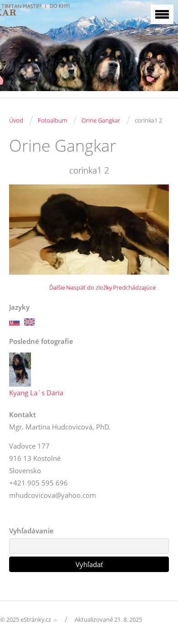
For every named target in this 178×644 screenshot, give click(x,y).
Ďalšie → (61, 287)
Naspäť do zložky (89, 287)
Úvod (16, 120)
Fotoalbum (52, 120)
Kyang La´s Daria (36, 393)
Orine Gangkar (101, 120)
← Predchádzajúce (131, 287)
